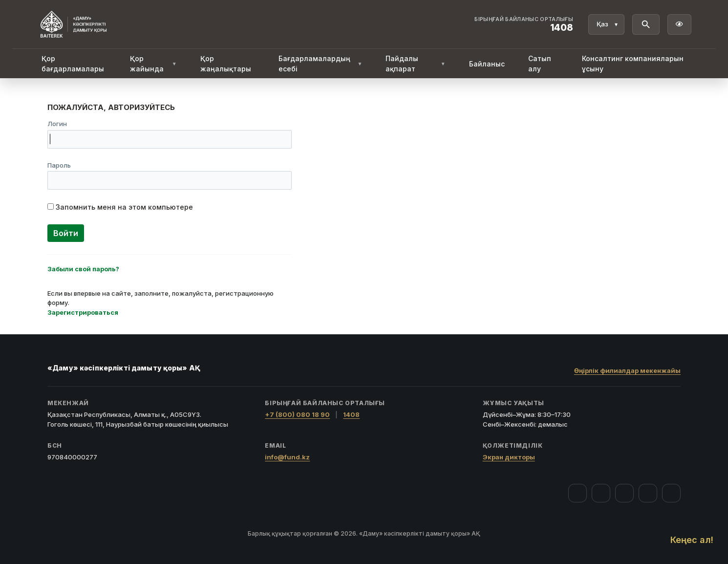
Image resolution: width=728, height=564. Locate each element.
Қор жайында (153, 64)
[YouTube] (624, 493)
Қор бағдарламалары (73, 64)
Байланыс (487, 64)
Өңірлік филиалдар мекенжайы (627, 370)
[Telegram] (648, 493)
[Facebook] (578, 493)
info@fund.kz (287, 457)
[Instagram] (601, 493)
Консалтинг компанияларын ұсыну (633, 64)
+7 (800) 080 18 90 (297, 414)
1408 (351, 414)
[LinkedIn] (671, 493)
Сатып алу (540, 64)
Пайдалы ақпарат (415, 64)
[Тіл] (606, 24)
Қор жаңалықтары (226, 64)
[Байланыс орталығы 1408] (524, 24)
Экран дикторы (509, 457)
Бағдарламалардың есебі (321, 64)
